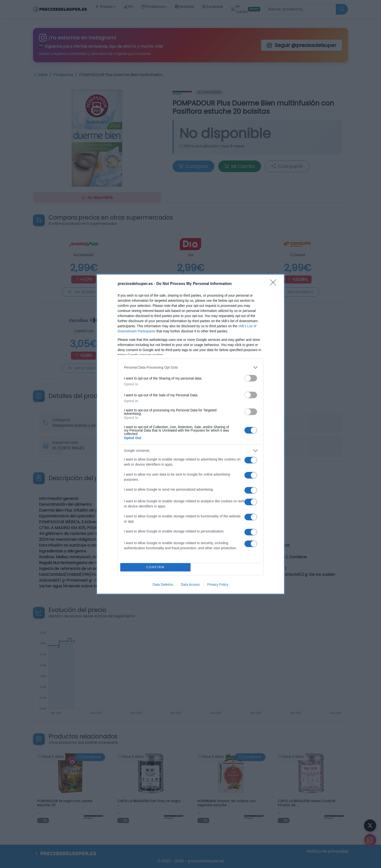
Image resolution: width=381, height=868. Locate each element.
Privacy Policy (218, 585)
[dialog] (190, 434)
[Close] (275, 284)
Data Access (190, 585)
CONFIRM (155, 567)
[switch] (251, 378)
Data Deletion (163, 585)
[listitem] (190, 368)
